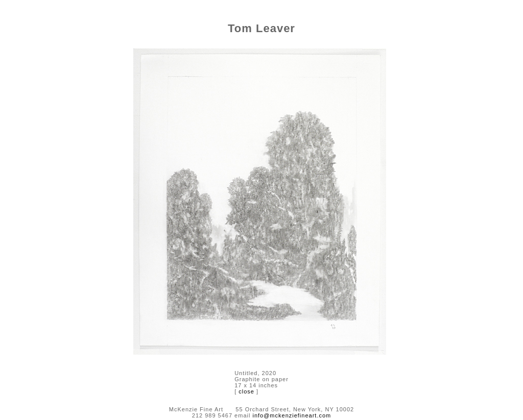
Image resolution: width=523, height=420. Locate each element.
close (246, 391)
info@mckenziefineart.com (292, 415)
